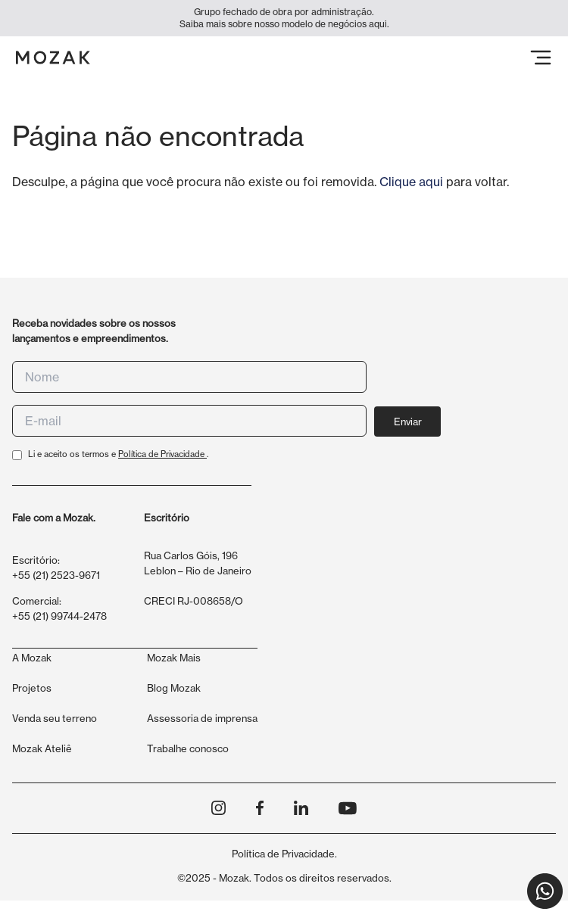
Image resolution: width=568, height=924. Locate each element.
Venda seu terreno (55, 718)
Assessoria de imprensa (202, 718)
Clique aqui (411, 182)
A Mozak (32, 658)
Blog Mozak (174, 688)
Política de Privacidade (162, 454)
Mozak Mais (174, 658)
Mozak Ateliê (42, 748)
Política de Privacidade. (284, 854)
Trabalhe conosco (188, 748)
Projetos (32, 688)
